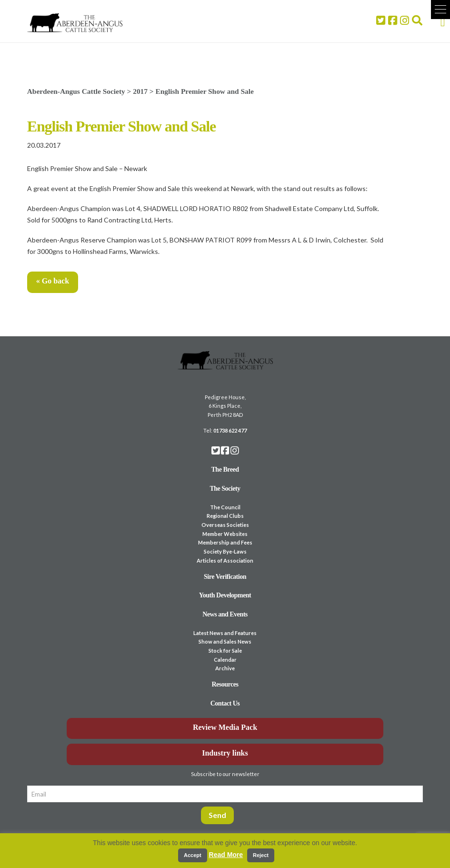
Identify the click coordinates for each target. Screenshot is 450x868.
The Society (225, 489)
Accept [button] (193, 855)
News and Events (225, 614)
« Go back (53, 281)
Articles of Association (225, 560)
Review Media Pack (225, 727)
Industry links (225, 753)
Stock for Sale (225, 651)
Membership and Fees (225, 542)
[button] (440, 10)
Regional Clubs (225, 516)
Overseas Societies (225, 525)
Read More (226, 855)
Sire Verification (225, 577)
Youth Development (225, 595)
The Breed (225, 469)
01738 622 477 (230, 430)
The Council (225, 507)
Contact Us (225, 703)
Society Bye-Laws (225, 551)
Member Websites (225, 534)
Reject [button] (261, 855)
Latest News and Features (225, 633)
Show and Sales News (225, 641)
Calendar (225, 660)
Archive (225, 668)
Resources (225, 684)
